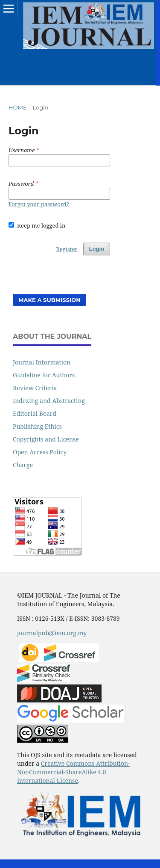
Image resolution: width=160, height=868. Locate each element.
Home (18, 107)
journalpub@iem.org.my (52, 633)
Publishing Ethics (37, 426)
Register (67, 249)
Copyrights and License (46, 439)
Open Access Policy (40, 452)
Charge (23, 465)
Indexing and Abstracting (49, 401)
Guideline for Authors (44, 375)
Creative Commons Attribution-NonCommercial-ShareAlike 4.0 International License (73, 772)
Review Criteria (35, 388)
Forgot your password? (39, 204)
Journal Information (42, 362)
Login (97, 249)
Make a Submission (49, 300)
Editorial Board (35, 413)
